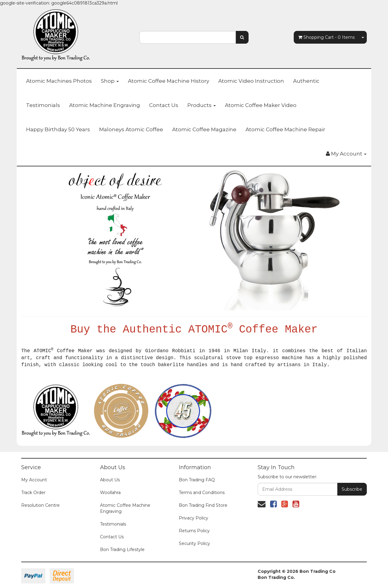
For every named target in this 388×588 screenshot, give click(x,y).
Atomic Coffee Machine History (169, 81)
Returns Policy (194, 531)
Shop (110, 81)
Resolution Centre (40, 505)
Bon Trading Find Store (203, 505)
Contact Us (164, 105)
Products (202, 105)
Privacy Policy (194, 518)
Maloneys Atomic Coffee (131, 129)
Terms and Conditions (202, 493)
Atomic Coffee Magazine (204, 129)
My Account (34, 480)
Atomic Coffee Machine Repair (285, 129)
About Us (110, 480)
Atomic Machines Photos (59, 81)
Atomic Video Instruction (251, 81)
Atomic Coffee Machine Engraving (125, 508)
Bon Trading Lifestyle (122, 550)
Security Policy (194, 543)
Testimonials (43, 105)
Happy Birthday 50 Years (58, 129)
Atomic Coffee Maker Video (261, 105)
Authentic (306, 81)
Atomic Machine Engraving (105, 105)
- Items (326, 37)
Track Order (33, 493)
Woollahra (110, 493)
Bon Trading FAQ (197, 480)
